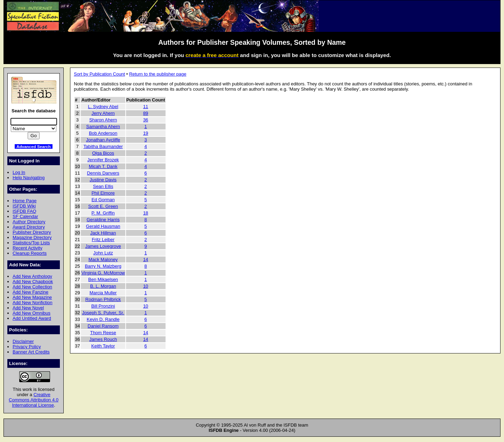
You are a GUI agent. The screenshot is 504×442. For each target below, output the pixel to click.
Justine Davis (103, 180)
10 (146, 286)
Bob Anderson (103, 133)
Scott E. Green (103, 206)
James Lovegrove (103, 246)
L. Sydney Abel (103, 107)
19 (146, 133)
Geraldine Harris (103, 220)
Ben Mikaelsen (103, 279)
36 (146, 120)
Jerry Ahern (103, 113)
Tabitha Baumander (103, 146)
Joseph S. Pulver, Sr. (103, 313)
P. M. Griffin (103, 213)
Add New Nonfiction (33, 303)
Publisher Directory (32, 232)
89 (146, 113)
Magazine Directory (32, 237)
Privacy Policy (27, 347)
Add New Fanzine (30, 292)
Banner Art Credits (31, 352)
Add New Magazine (32, 297)
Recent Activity (27, 248)
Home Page (24, 201)
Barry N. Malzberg (103, 266)
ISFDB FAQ (24, 211)
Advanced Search (34, 146)
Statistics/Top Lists (31, 243)
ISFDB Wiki (24, 206)
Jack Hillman (103, 233)
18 (146, 213)
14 (146, 259)
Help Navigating (29, 178)
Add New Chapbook (33, 282)
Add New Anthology (32, 276)
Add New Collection (32, 287)
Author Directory (29, 222)
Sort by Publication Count (99, 74)
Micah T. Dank (103, 166)
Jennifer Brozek (103, 160)
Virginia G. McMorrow (103, 273)
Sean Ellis (103, 186)
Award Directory (29, 227)
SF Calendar (25, 216)
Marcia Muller (103, 293)
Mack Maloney (103, 259)
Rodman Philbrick (103, 299)
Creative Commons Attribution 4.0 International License (34, 400)
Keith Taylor (103, 346)
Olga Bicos (103, 153)
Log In (19, 172)
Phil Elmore (103, 193)
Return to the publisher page (158, 74)
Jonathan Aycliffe (103, 140)
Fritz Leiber (103, 240)
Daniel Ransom (103, 326)
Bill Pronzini (103, 306)
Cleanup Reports (30, 253)
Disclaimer (23, 341)
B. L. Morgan (103, 286)
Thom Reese (103, 333)
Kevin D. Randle (103, 319)
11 (146, 107)
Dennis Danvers (103, 173)
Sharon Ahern (103, 120)
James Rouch (103, 339)
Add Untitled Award (32, 318)
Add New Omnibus (31, 313)
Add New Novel (28, 308)
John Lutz (103, 253)
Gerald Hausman (103, 226)
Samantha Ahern (103, 127)
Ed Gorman (103, 200)
